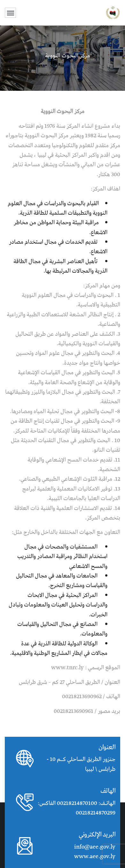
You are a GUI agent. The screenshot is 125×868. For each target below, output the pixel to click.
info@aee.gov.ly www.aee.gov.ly (95, 852)
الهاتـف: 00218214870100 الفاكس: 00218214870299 (77, 808)
